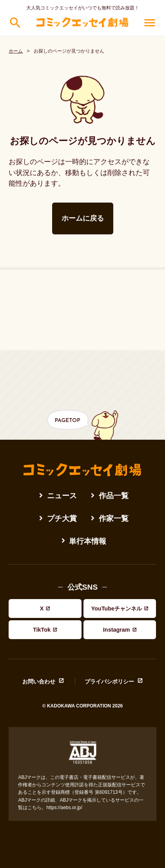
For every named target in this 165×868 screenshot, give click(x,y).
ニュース (62, 496)
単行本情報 (88, 541)
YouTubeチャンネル (117, 609)
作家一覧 (114, 518)
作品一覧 (114, 496)
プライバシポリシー (109, 681)
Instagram (117, 630)
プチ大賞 (62, 518)
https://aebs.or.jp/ (64, 808)
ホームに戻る (83, 218)
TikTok (42, 630)
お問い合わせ (39, 681)
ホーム (16, 51)
